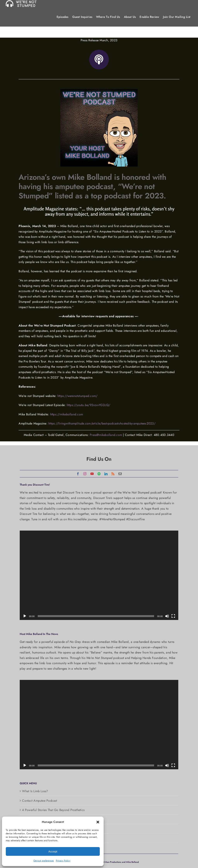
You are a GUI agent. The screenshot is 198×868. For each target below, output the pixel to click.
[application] (99, 575)
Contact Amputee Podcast (40, 801)
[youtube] (92, 474)
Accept (53, 851)
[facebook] (78, 474)
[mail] (120, 474)
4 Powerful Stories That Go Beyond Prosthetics (53, 810)
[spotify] (99, 474)
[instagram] (85, 474)
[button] (98, 822)
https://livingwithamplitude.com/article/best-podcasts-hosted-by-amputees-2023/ (102, 423)
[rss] (113, 474)
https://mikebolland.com (67, 414)
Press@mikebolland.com (106, 435)
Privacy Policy (63, 861)
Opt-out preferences (44, 861)
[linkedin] (106, 474)
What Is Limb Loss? (35, 791)
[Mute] (167, 616)
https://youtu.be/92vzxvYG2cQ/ (89, 405)
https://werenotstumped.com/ (77, 396)
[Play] (25, 616)
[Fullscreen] (173, 616)
